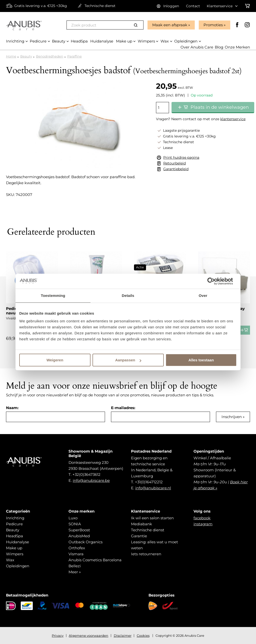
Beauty (26, 56)
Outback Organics (85, 542)
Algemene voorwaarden (88, 636)
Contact (193, 6)
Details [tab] (128, 296)
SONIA (75, 524)
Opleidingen (18, 566)
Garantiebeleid (176, 169)
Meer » (75, 572)
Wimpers (15, 554)
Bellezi (75, 566)
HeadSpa (14, 536)
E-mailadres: (123, 408)
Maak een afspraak (170, 25)
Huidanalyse (17, 542)
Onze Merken (237, 47)
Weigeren (55, 360)
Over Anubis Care (197, 47)
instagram (203, 524)
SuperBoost (79, 530)
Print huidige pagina (181, 157)
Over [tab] (203, 296)
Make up (14, 548)
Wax (10, 560)
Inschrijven (232, 417)
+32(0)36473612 (86, 474)
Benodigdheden (50, 56)
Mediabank (141, 524)
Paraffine (74, 56)
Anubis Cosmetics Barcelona (95, 560)
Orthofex (77, 548)
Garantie (139, 536)
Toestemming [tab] (53, 296)
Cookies (143, 636)
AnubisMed (79, 536)
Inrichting (15, 518)
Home (11, 56)
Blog (219, 47)
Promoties (213, 25)
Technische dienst (148, 530)
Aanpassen (128, 360)
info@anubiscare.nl (153, 488)
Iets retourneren (146, 554)
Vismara (76, 554)
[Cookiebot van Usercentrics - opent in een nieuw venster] (215, 281)
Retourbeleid (174, 163)
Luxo (73, 518)
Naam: (12, 408)
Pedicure (14, 524)
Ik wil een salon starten (152, 518)
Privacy (58, 636)
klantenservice (233, 119)
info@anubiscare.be (91, 480)
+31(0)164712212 (149, 482)
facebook (202, 518)
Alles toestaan (201, 360)
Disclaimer (123, 636)
